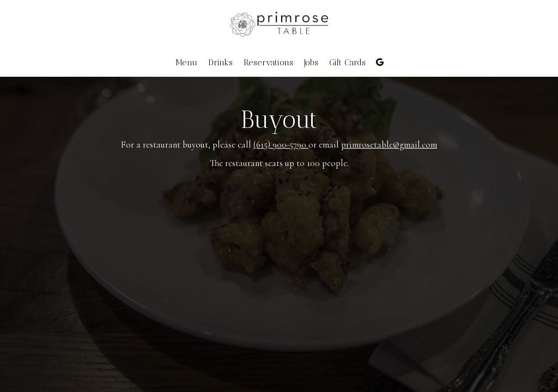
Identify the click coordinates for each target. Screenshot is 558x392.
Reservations (268, 63)
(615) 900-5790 (281, 145)
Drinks (220, 63)
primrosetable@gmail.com (389, 145)
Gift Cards (347, 63)
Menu (186, 63)
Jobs (311, 63)
